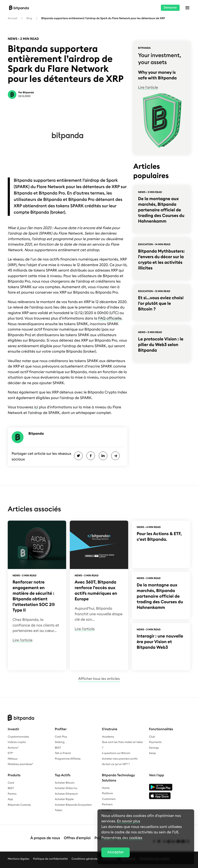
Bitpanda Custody (19, 805)
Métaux (13, 759)
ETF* (11, 753)
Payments (155, 742)
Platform (108, 793)
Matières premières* (20, 764)
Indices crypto (17, 742)
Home (106, 788)
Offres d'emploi (77, 835)
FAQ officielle (110, 318)
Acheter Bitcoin (65, 783)
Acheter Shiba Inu (66, 788)
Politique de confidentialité (50, 853)
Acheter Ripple (64, 799)
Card (11, 783)
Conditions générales (85, 853)
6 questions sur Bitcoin (116, 753)
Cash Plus (61, 737)
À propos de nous (45, 835)
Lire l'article (148, 88)
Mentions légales (18, 853)
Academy (108, 737)
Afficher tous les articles (99, 679)
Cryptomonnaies (18, 737)
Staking (60, 742)
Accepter (116, 852)
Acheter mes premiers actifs (120, 759)
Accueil (12, 18)
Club (152, 737)
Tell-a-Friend (63, 753)
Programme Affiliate (68, 759)
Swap (153, 753)
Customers (109, 799)
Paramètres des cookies (122, 838)
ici (36, 407)
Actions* (13, 748)
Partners (107, 805)
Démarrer (170, 8)
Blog (29, 18)
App (10, 799)
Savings (154, 748)
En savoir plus (129, 821)
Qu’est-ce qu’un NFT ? (116, 764)
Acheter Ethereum (66, 794)
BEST (58, 748)
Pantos (12, 794)
